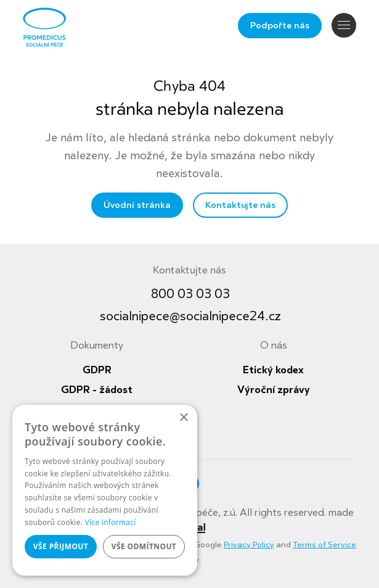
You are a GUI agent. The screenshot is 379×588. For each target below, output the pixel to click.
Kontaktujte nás (240, 205)
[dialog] (105, 490)
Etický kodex (273, 370)
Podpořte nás (280, 26)
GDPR (97, 370)
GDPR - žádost (97, 390)
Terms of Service (324, 545)
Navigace (344, 25)
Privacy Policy (249, 545)
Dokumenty (97, 346)
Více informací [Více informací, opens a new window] (111, 522)
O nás (274, 346)
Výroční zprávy (274, 390)
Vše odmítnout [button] (144, 546)
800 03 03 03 (190, 294)
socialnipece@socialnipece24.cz (190, 316)
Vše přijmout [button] (61, 546)
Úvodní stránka (137, 205)
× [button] (183, 418)
